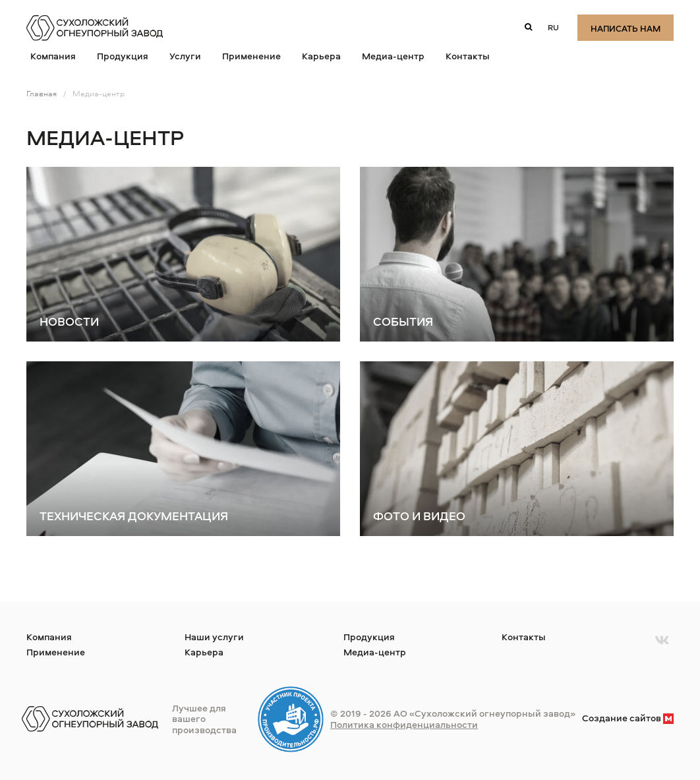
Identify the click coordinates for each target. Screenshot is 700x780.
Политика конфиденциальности (404, 724)
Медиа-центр (393, 56)
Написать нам (626, 28)
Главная (42, 93)
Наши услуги (214, 637)
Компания (53, 56)
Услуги (185, 56)
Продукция (123, 56)
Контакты (468, 56)
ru (553, 27)
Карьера (321, 56)
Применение (251, 56)
